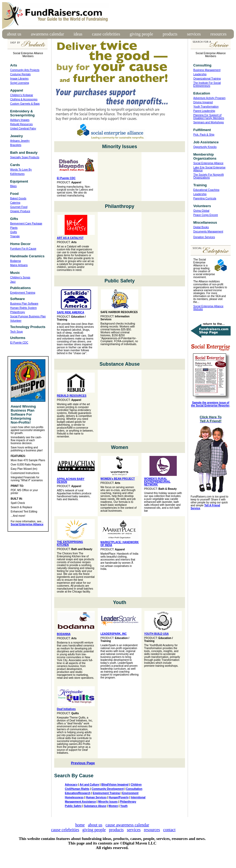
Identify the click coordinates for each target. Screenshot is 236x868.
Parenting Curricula (205, 198)
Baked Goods (18, 198)
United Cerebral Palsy (23, 129)
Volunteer (16, 321)
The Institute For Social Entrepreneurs (207, 84)
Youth (124, 806)
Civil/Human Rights (77, 789)
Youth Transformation (206, 107)
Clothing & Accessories (24, 99)
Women (113, 806)
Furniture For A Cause (23, 249)
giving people (141, 34)
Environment (130, 793)
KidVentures (17, 174)
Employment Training (23, 293)
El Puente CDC (19, 343)
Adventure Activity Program (209, 98)
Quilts (14, 232)
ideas (78, 34)
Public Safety (73, 806)
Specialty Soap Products (25, 157)
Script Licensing (20, 83)
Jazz (13, 282)
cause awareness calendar (127, 825)
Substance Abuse (95, 806)
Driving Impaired (203, 102)
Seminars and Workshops (209, 122)
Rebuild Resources (21, 124)
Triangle (15, 236)
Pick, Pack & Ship (204, 135)
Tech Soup (16, 332)
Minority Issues (108, 802)
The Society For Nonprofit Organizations (209, 176)
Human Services (96, 797)
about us (14, 34)
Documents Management (208, 232)
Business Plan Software (24, 304)
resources (218, 34)
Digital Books (201, 227)
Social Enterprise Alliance (208, 163)
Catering (15, 203)
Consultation (134, 789)
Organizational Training (207, 79)
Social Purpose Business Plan (28, 316)
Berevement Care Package (26, 224)
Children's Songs (20, 277)
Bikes (13, 186)
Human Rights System (23, 308)
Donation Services (204, 237)
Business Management (207, 70)
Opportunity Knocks (205, 147)
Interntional (138, 797)
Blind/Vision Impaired (115, 785)
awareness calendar (48, 34)
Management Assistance (80, 802)
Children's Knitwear (22, 95)
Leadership (200, 74)
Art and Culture (89, 785)
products (170, 34)
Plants (14, 228)
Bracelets (16, 145)
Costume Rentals (20, 74)
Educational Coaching (206, 190)
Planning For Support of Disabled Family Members (209, 117)
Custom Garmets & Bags (25, 104)
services (194, 34)
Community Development (108, 789)
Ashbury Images (20, 120)
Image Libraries (19, 79)
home (80, 825)
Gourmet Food (19, 207)
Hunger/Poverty (119, 797)
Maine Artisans (19, 265)
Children (136, 785)
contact (169, 830)
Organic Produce (20, 211)
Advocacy (71, 785)
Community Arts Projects (25, 70)
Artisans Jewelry (20, 141)
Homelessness (74, 797)
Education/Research (78, 793)
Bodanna (15, 261)
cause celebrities (106, 34)
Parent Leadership (204, 111)
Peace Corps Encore (206, 215)
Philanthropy (18, 312)
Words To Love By (21, 170)
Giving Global (201, 211)
